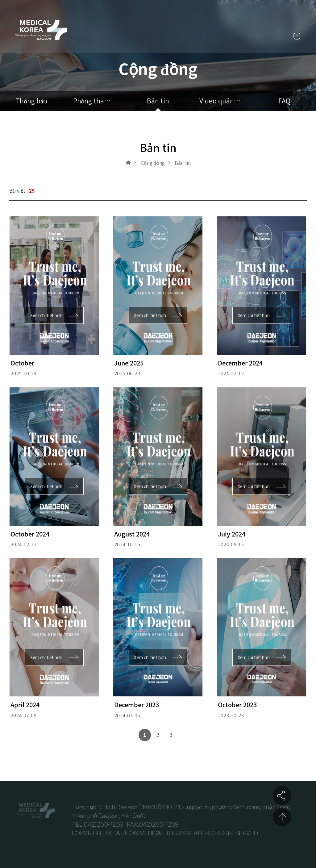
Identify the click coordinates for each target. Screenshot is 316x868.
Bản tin (158, 101)
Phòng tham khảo (95, 101)
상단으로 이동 (282, 817)
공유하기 (282, 795)
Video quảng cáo (221, 101)
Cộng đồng (153, 163)
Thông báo (31, 101)
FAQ (284, 101)
